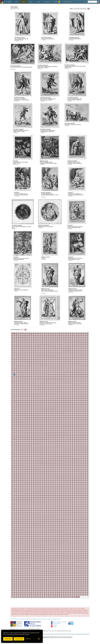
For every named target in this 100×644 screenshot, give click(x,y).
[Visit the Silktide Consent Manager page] (39, 639)
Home (17, 2)
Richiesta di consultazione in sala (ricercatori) (36, 619)
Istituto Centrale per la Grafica (17, 619)
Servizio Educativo (56, 623)
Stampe (24, 2)
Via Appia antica (68, 2)
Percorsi (57, 2)
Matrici (31, 2)
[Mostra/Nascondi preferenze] (28, 639)
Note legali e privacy (56, 619)
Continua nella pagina (16, 330)
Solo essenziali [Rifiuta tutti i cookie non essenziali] (19, 639)
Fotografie (47, 2)
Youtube (54, 627)
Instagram (54, 625)
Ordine (71, 9)
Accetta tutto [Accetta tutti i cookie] (8, 639)
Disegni (38, 2)
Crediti (49, 619)
